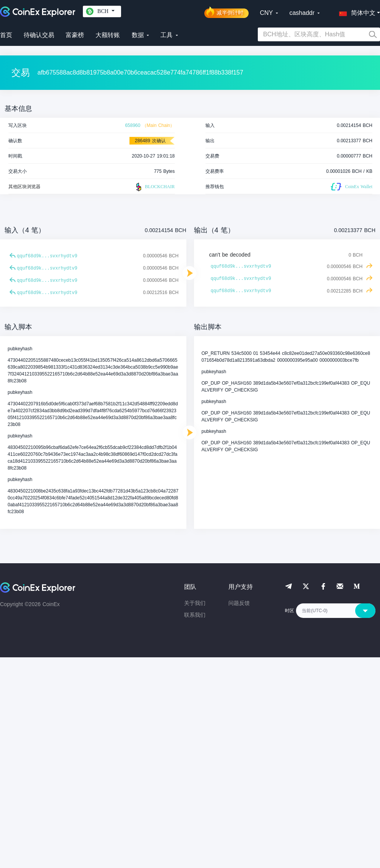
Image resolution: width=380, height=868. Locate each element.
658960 (133, 125)
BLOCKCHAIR (154, 187)
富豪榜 (75, 35)
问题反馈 (239, 603)
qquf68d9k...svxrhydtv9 (47, 256)
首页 (6, 35)
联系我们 (195, 615)
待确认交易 (39, 35)
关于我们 (195, 603)
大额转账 (108, 35)
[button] (356, 11)
